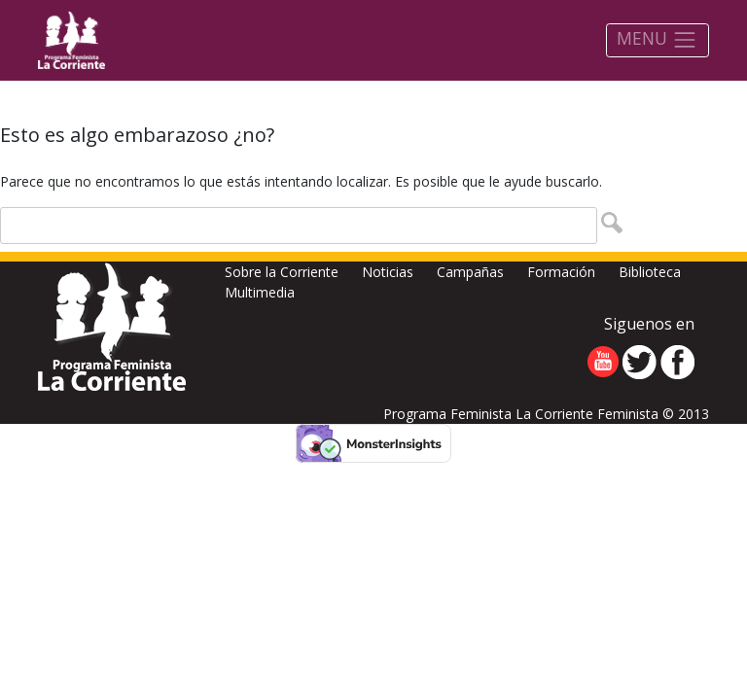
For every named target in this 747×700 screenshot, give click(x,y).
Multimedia (260, 292)
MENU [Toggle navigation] (657, 39)
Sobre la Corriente (282, 272)
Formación (561, 272)
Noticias (388, 272)
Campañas (470, 272)
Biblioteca (650, 272)
